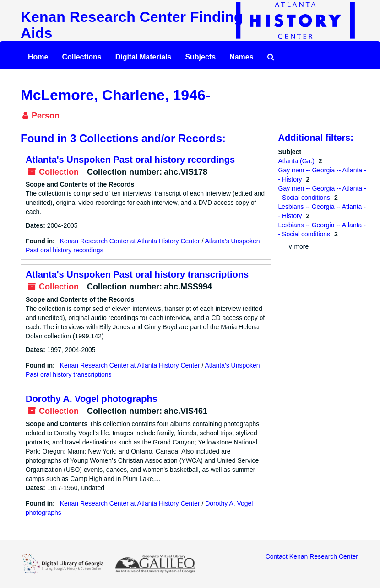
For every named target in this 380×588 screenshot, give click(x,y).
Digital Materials (144, 57)
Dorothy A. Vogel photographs (92, 399)
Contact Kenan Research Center (312, 556)
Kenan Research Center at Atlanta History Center (130, 241)
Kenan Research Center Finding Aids (132, 25)
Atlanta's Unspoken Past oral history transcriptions (137, 274)
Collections (81, 57)
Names (241, 57)
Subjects (200, 57)
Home (38, 57)
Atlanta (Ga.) (297, 161)
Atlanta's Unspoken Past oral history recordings (130, 160)
